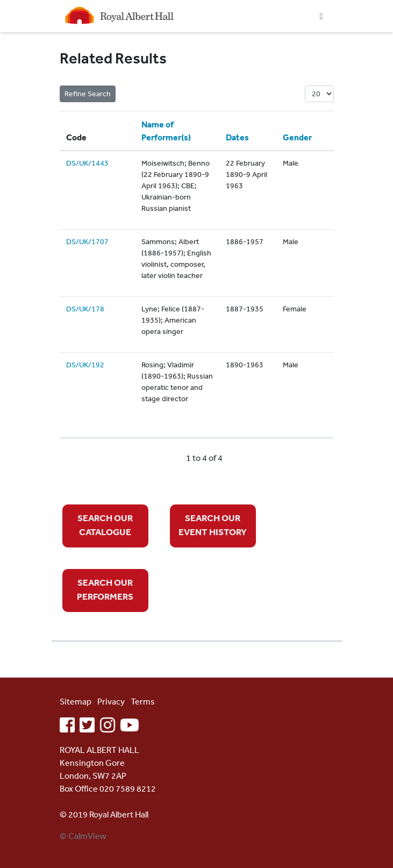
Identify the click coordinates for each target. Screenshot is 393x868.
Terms (143, 701)
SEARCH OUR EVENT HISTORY (213, 525)
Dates (237, 137)
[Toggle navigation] (321, 16)
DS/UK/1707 (87, 241)
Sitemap (76, 701)
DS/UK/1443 (87, 163)
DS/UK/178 (85, 309)
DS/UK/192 (85, 365)
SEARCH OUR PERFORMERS (105, 589)
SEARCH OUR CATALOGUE (105, 525)
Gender (297, 137)
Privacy (111, 701)
